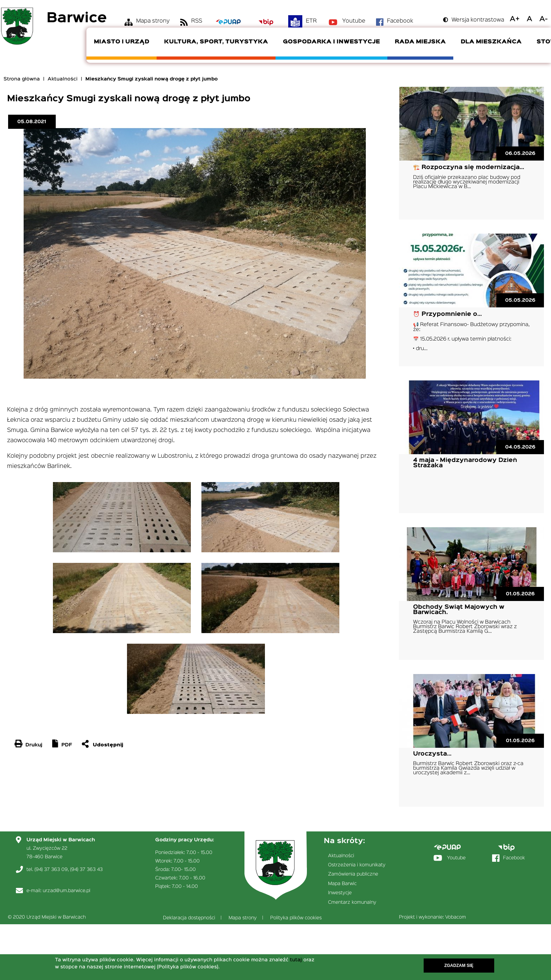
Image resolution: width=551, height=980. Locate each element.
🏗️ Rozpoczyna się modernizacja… (469, 167)
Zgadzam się (459, 966)
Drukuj (34, 745)
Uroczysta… (432, 754)
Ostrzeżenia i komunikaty (357, 865)
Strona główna (22, 79)
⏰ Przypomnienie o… (447, 314)
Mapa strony (153, 21)
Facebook (400, 21)
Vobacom (456, 917)
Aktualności (63, 79)
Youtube (354, 21)
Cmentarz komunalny (352, 902)
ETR (311, 21)
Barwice (77, 19)
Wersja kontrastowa (478, 20)
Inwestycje (340, 893)
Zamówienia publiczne (353, 874)
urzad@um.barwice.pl (66, 891)
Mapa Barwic (342, 884)
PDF (67, 745)
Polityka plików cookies (296, 918)
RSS (197, 21)
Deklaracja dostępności (189, 918)
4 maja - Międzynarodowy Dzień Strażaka (465, 463)
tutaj (296, 960)
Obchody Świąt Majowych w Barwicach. (459, 610)
